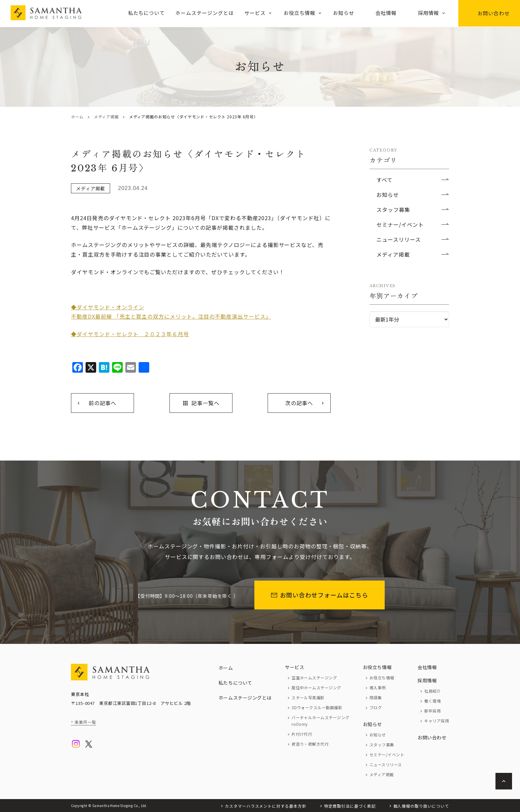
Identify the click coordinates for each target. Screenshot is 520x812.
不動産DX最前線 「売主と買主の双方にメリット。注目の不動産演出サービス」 (171, 316)
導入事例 (378, 687)
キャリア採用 (437, 721)
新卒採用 (432, 711)
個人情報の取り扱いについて (421, 806)
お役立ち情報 (299, 13)
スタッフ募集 (393, 210)
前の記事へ (103, 403)
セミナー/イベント (400, 224)
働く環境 (432, 701)
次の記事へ (299, 403)
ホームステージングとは (205, 13)
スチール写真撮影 (308, 697)
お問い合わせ (489, 13)
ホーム (77, 117)
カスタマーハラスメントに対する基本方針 (266, 806)
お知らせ (344, 13)
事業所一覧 (85, 722)
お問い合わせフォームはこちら (320, 595)
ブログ (376, 707)
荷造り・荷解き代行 (310, 744)
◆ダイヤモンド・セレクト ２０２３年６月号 (130, 334)
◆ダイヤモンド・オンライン (107, 307)
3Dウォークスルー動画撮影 (317, 707)
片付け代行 (302, 734)
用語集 (376, 697)
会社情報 (386, 13)
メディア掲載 (106, 117)
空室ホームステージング (314, 678)
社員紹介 (432, 691)
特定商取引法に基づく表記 (350, 806)
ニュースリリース (399, 239)
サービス (255, 13)
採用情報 (428, 13)
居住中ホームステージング (316, 687)
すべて (385, 180)
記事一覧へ (201, 403)
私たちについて (147, 13)
